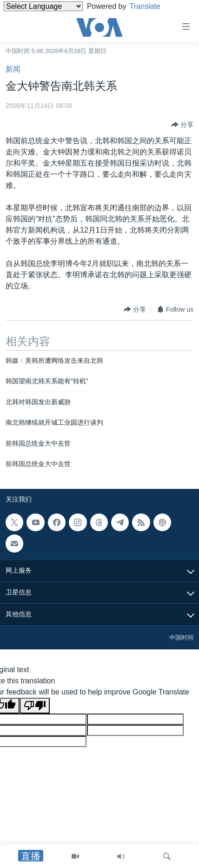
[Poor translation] (35, 706)
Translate (152, 6)
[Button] (182, 125)
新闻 (13, 69)
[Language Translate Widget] (43, 6)
